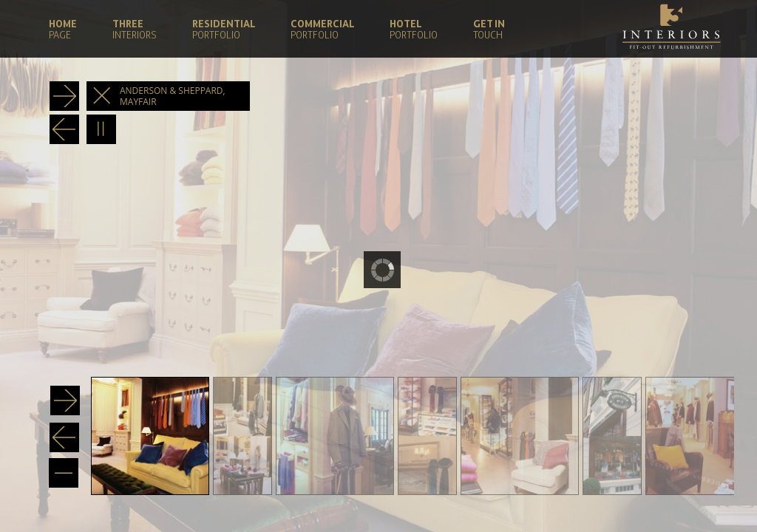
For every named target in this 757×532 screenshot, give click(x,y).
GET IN (489, 28)
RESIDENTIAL (224, 28)
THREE (135, 28)
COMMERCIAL (322, 28)
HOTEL (414, 28)
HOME (63, 28)
